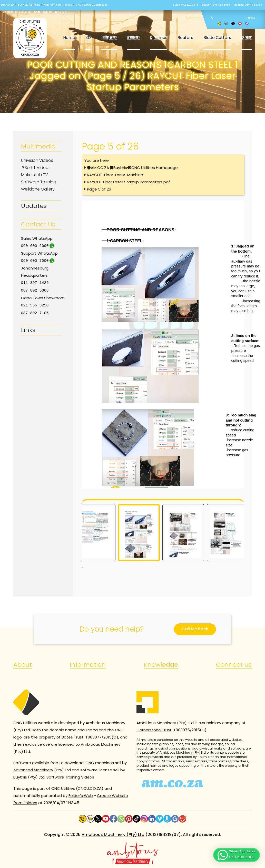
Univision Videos (37, 160)
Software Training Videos (70, 777)
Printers (109, 38)
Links (28, 328)
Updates (34, 206)
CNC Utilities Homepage (155, 168)
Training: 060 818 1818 (248, 5)
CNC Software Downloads (92, 5)
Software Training (39, 182)
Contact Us (38, 224)
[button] (237, 855)
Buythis (120, 168)
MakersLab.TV (35, 175)
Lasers (134, 38)
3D (88, 38)
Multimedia (38, 146)
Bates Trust (73, 737)
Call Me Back (195, 629)
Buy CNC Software (29, 5)
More (247, 38)
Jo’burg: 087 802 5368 (17, 12)
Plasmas (159, 38)
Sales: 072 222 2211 (186, 5)
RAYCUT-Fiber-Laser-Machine (115, 175)
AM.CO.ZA (8, 5)
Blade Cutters (217, 38)
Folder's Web (81, 796)
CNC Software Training (58, 5)
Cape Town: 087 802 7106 (50, 12)
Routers (185, 38)
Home (69, 38)
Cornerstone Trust (154, 730)
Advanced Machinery (33, 770)
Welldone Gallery (38, 189)
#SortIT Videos (36, 168)
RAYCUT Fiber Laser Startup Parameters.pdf (129, 182)
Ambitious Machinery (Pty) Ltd (113, 835)
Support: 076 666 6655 (216, 5)
